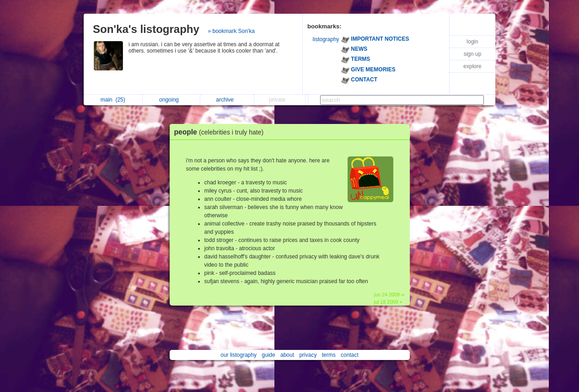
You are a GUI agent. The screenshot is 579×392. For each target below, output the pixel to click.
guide (268, 355)
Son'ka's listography (146, 29)
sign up (473, 54)
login (472, 42)
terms (329, 355)
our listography (239, 355)
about (287, 355)
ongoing (171, 100)
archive (227, 100)
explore (472, 66)
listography (326, 39)
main (113, 100)
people (221, 132)
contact (350, 355)
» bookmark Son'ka (231, 31)
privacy (308, 355)
